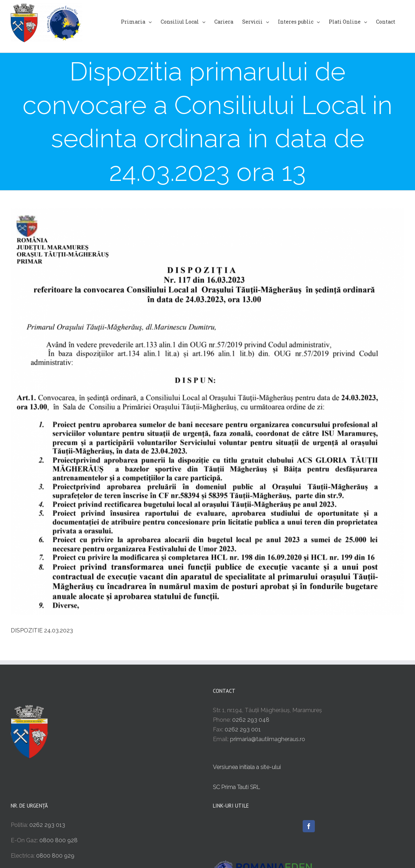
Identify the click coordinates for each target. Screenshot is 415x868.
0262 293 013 (47, 825)
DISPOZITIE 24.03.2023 (42, 630)
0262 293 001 (243, 729)
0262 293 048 (251, 720)
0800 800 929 (55, 856)
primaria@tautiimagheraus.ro (268, 739)
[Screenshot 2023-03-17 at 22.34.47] (207, 412)
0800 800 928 (58, 840)
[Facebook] (309, 826)
